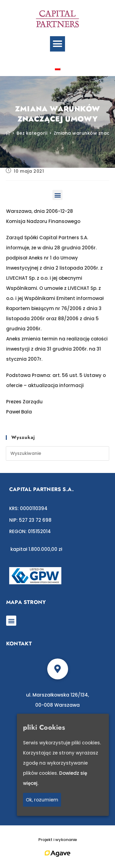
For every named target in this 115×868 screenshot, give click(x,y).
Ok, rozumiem (42, 800)
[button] (58, 44)
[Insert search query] (58, 453)
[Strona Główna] (8, 133)
